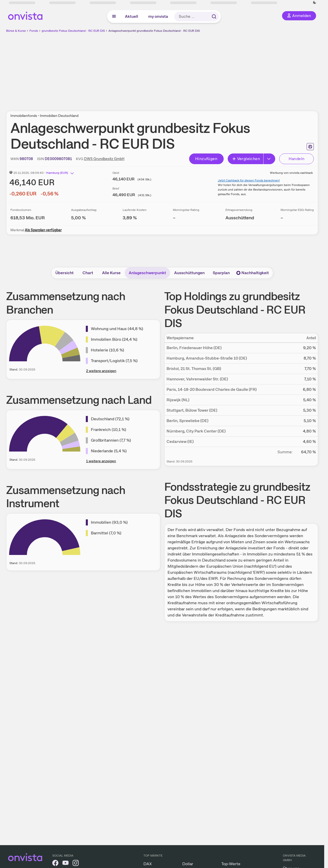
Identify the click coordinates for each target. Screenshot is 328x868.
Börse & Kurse (16, 31)
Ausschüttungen (189, 273)
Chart (88, 273)
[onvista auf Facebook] (55, 864)
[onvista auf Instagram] (76, 864)
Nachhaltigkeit (253, 273)
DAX (148, 864)
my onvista (158, 16)
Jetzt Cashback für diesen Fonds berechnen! (249, 180)
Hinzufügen (206, 159)
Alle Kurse (111, 273)
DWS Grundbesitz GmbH (104, 159)
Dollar (188, 864)
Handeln (297, 159)
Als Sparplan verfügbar (43, 230)
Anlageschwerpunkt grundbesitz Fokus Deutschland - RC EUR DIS (154, 31)
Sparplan (221, 273)
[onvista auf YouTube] (65, 864)
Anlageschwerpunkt (147, 273)
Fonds (34, 31)
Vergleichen (246, 159)
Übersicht (64, 273)
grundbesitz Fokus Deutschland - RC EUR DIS (73, 31)
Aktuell (132, 16)
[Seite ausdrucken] (310, 147)
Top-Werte (231, 864)
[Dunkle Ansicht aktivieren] (315, 3)
